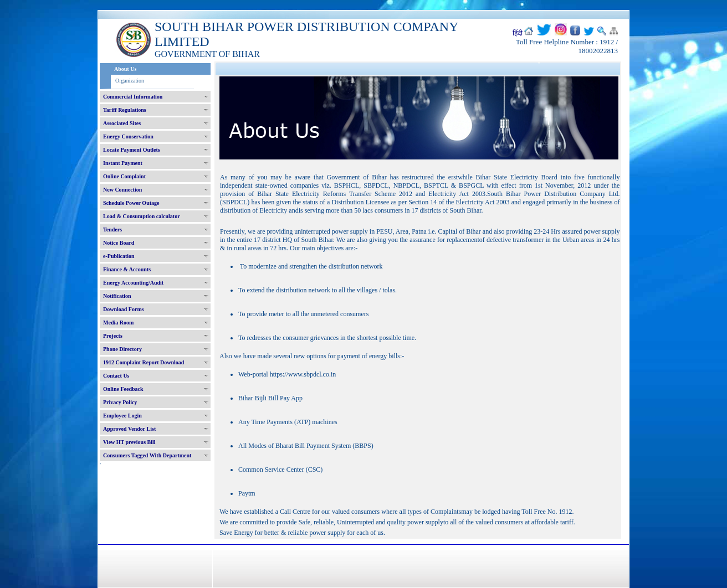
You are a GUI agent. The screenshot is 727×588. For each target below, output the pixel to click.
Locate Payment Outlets (132, 150)
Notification (117, 296)
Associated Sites (122, 123)
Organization (130, 81)
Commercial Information (133, 97)
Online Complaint (124, 176)
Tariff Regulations (125, 110)
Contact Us (116, 376)
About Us (125, 69)
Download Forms (124, 309)
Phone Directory (122, 349)
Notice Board (119, 243)
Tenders (112, 229)
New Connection (122, 190)
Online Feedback (123, 389)
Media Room (118, 323)
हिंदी (518, 33)
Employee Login (122, 416)
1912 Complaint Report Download (144, 362)
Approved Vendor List (129, 429)
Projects (113, 336)
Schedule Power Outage (131, 203)
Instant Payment (123, 163)
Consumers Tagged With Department (147, 455)
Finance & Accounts (127, 269)
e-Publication (119, 256)
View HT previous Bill (129, 442)
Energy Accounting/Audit (133, 283)
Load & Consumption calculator (142, 216)
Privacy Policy (120, 402)
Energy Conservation (128, 136)
